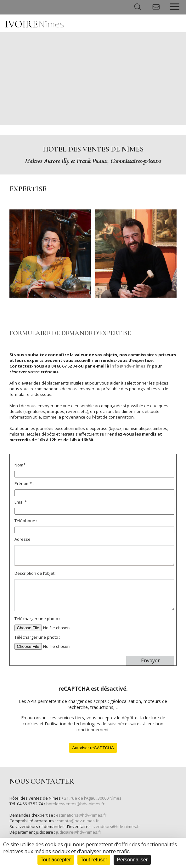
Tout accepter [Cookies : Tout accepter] (56, 860)
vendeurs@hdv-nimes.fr (117, 826)
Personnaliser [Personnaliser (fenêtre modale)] (132, 860)
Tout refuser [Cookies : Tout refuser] (94, 860)
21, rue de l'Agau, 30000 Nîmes (93, 798)
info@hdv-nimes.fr (130, 366)
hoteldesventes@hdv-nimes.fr (75, 804)
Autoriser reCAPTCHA (93, 748)
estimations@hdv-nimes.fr (81, 815)
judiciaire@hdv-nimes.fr (79, 832)
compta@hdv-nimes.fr (78, 821)
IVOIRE (34, 24)
